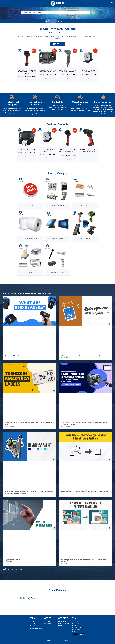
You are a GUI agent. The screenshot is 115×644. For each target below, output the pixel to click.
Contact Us (33, 624)
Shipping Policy (77, 628)
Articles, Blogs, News (36, 628)
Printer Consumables (30, 239)
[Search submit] (93, 13)
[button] (51, 21)
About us (33, 622)
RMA (74, 632)
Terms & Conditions (78, 622)
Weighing (30, 272)
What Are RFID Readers (13, 356)
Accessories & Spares (57, 272)
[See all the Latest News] (5, 570)
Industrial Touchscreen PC (57, 239)
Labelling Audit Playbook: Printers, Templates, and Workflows (82, 356)
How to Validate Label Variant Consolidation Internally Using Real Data (85, 491)
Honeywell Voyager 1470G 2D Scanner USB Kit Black (68, 71)
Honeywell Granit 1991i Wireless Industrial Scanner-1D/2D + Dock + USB (27, 72)
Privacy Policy (76, 630)
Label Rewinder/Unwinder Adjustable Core (88, 71)
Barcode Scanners (85, 239)
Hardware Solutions (57, 205)
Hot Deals (30, 205)
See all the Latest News (15, 569)
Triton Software (35, 626)
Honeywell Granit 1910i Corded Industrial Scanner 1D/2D (88, 150)
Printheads (85, 205)
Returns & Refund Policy (77, 625)
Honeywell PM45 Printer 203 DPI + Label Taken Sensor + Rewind (47, 71)
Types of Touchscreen (12, 560)
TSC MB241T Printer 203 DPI (27, 150)
